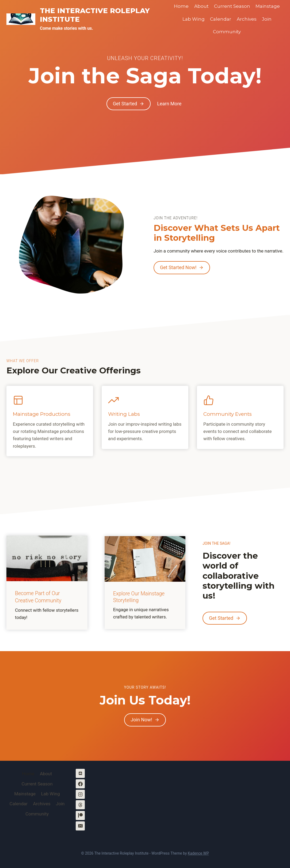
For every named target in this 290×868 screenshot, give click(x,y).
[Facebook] (80, 784)
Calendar (221, 19)
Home (181, 6)
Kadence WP (198, 853)
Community (227, 32)
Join (267, 19)
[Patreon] (80, 815)
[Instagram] (80, 795)
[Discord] (80, 774)
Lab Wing (194, 19)
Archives (247, 19)
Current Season (232, 6)
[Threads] (80, 805)
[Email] (80, 826)
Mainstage (268, 6)
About (201, 6)
